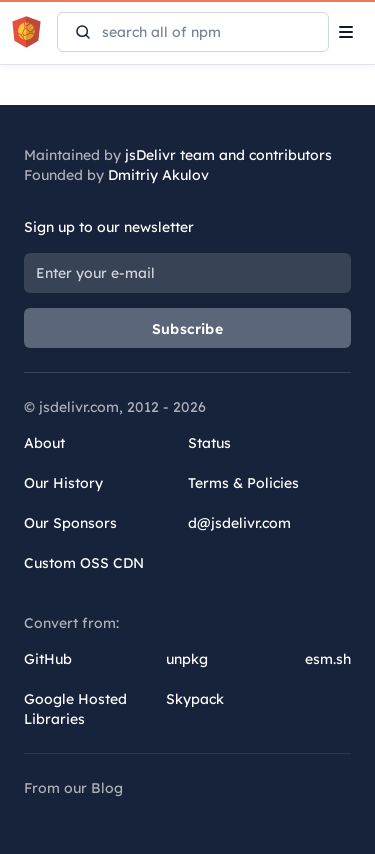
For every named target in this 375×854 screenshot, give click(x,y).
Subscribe (187, 329)
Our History (63, 483)
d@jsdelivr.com (239, 523)
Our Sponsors (70, 523)
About (44, 443)
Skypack (195, 699)
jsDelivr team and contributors (228, 155)
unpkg (187, 659)
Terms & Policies (243, 483)
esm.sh (328, 659)
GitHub (48, 659)
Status (209, 443)
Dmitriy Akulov (158, 175)
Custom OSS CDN (84, 563)
